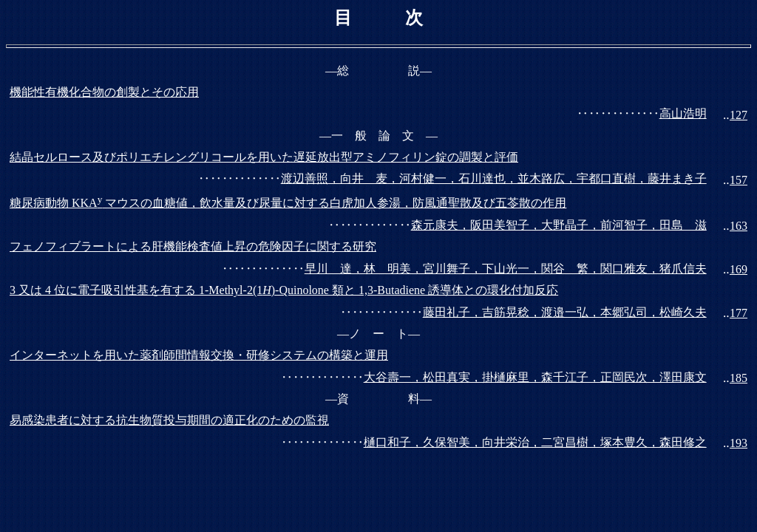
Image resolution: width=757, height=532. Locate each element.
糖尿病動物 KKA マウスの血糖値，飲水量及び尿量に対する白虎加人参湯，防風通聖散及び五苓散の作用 (288, 203)
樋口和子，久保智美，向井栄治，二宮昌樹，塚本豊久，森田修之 (535, 442)
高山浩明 (683, 113)
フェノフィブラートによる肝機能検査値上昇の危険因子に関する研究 (193, 246)
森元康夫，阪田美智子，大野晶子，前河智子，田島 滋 (559, 225)
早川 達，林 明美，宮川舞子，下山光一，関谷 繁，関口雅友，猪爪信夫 (506, 269)
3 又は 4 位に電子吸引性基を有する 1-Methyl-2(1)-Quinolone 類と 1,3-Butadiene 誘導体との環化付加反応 (284, 290)
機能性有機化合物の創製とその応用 (104, 92)
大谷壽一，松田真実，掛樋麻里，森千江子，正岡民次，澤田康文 (535, 377)
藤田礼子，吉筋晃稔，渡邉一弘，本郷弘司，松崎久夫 (565, 312)
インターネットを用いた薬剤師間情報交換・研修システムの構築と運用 (199, 355)
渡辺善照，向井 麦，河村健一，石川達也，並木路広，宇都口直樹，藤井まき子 (494, 178)
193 (739, 443)
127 (739, 115)
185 (739, 378)
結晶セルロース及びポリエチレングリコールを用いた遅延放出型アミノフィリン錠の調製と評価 (264, 157)
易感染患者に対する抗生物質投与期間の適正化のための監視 (169, 420)
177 (739, 313)
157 (739, 180)
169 (739, 269)
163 (739, 226)
